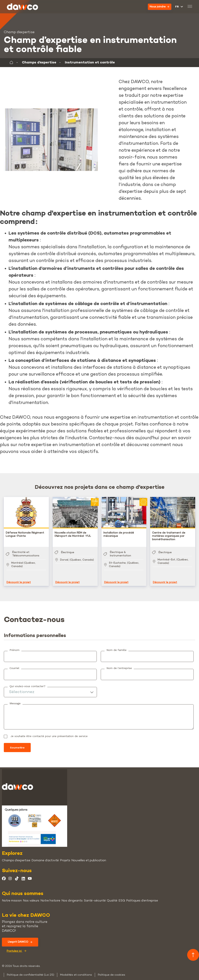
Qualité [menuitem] (112, 897)
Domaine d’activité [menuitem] (45, 857)
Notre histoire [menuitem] (50, 897)
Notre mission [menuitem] (12, 897)
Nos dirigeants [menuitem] (72, 897)
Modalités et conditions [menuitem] (76, 971)
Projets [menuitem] (65, 857)
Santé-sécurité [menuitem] (95, 897)
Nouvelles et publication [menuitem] (89, 857)
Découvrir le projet (19, 579)
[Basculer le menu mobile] (189, 7)
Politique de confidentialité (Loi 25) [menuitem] (30, 971)
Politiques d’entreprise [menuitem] (142, 897)
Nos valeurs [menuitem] (31, 897)
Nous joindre (159, 7)
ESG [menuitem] (122, 897)
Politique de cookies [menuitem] (111, 971)
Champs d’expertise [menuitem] (16, 857)
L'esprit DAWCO (20, 938)
